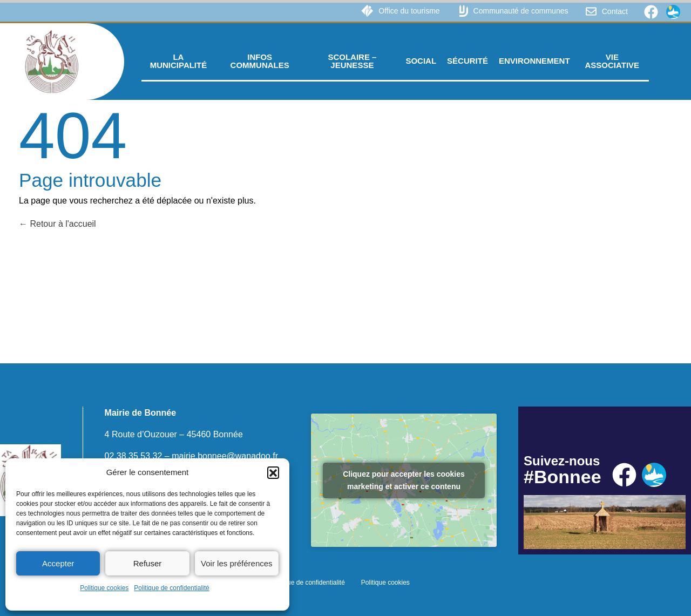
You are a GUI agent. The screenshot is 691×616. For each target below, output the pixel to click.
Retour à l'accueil (57, 224)
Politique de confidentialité (171, 588)
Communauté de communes (521, 11)
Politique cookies (104, 588)
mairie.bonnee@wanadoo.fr (225, 456)
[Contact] (591, 11)
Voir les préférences (237, 563)
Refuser (148, 563)
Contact (615, 11)
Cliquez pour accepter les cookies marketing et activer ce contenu (404, 480)
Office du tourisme (409, 11)
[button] (273, 472)
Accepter (58, 563)
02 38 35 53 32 (134, 456)
